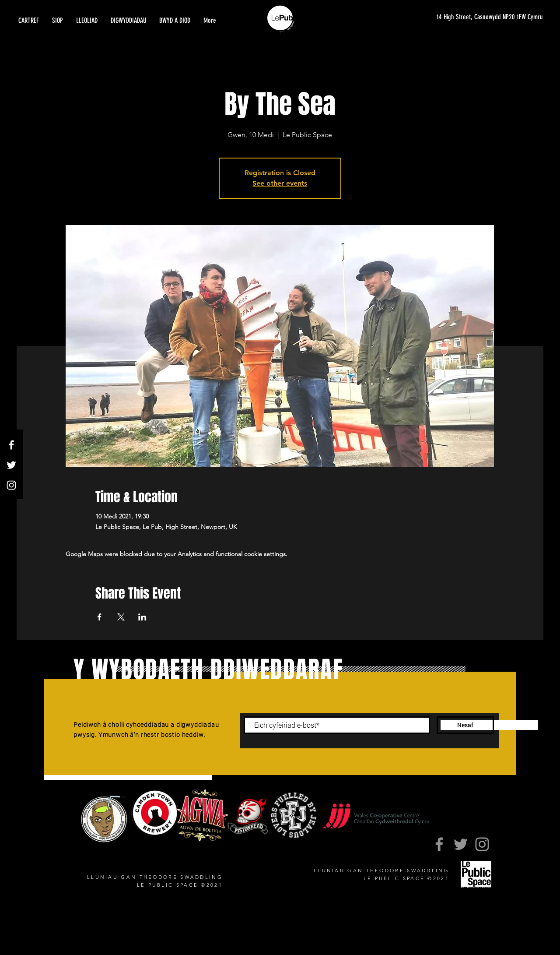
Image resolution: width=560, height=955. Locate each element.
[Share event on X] (121, 617)
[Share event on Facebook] (100, 617)
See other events (280, 183)
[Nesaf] (465, 725)
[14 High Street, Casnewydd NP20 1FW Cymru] (485, 17)
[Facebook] (11, 445)
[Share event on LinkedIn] (142, 617)
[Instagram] (11, 485)
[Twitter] (11, 465)
